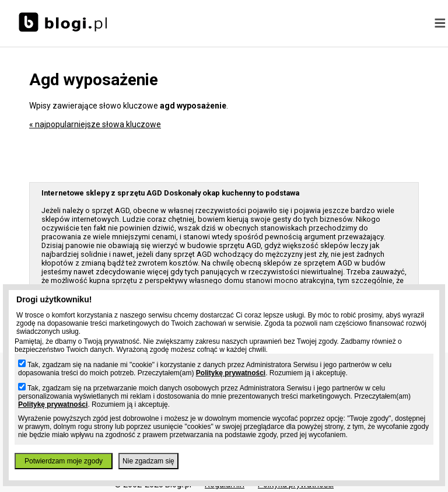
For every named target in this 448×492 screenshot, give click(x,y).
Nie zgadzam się (148, 461)
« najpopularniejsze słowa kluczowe (95, 124)
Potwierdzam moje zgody (64, 461)
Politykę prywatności (231, 373)
